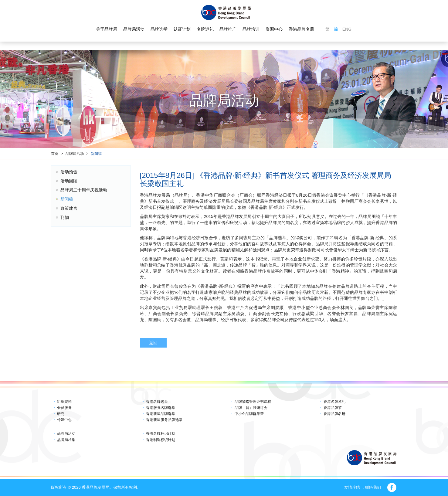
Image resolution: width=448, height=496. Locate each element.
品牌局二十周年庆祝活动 (84, 190)
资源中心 (274, 29)
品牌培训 (251, 29)
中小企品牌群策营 (249, 414)
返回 (153, 343)
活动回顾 (69, 181)
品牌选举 (159, 29)
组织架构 (64, 402)
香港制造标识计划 (161, 440)
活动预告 (69, 172)
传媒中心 (64, 420)
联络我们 (373, 487)
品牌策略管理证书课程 (253, 402)
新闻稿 (96, 154)
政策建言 (69, 208)
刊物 (65, 217)
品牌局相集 (66, 440)
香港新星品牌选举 (161, 414)
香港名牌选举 (157, 402)
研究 (61, 414)
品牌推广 (228, 29)
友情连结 (352, 487)
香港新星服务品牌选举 (164, 420)
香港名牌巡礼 (334, 402)
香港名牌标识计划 (161, 433)
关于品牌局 (107, 29)
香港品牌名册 (301, 29)
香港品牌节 (333, 408)
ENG (347, 29)
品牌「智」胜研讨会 (251, 408)
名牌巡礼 (205, 29)
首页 (55, 154)
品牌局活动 (134, 29)
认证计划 (182, 29)
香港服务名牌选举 (161, 408)
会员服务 (64, 408)
